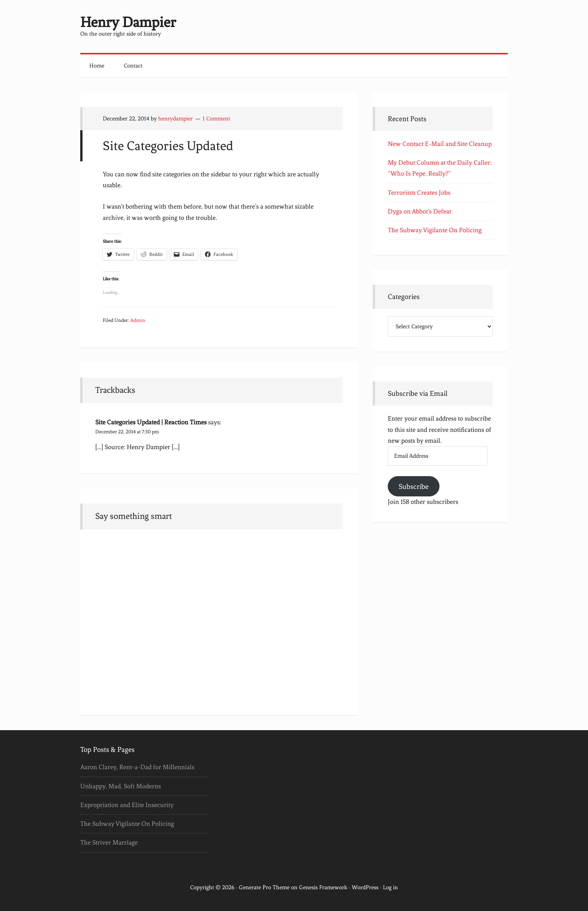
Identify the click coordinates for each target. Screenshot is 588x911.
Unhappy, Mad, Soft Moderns (121, 786)
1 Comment (216, 119)
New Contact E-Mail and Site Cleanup (440, 144)
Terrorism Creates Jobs (419, 192)
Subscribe (414, 486)
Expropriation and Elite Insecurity (127, 805)
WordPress (365, 887)
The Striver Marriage (109, 842)
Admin (138, 320)
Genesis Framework (323, 887)
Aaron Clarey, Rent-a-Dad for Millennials (137, 767)
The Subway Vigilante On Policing (435, 230)
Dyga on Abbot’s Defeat (419, 211)
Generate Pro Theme (264, 887)
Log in (390, 887)
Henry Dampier (128, 22)
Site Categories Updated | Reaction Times (151, 422)
